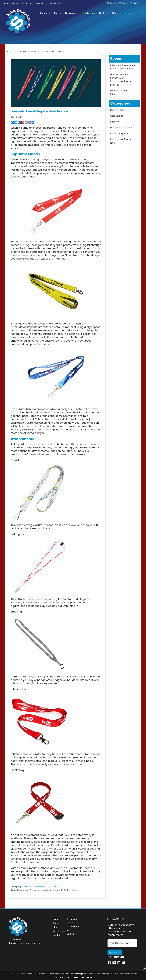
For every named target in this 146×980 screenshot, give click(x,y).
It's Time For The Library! (119, 93)
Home (6, 3)
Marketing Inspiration (122, 128)
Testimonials (58, 931)
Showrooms (72, 927)
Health (104, 13)
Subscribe (115, 952)
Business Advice (29, 887)
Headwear (89, 13)
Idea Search (55, 3)
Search (112, 3)
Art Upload (70, 932)
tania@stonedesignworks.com (25, 943)
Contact (57, 935)
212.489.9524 (16, 940)
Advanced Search (72, 921)
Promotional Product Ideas (48, 887)
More (129, 13)
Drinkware (72, 13)
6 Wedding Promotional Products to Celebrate (123, 67)
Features (39, 3)
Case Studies (117, 116)
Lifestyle (115, 122)
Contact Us (27, 3)
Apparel (45, 13)
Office (116, 13)
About (56, 923)
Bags (58, 13)
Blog (55, 927)
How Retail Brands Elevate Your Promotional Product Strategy (121, 80)
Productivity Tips (119, 134)
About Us (15, 3)
